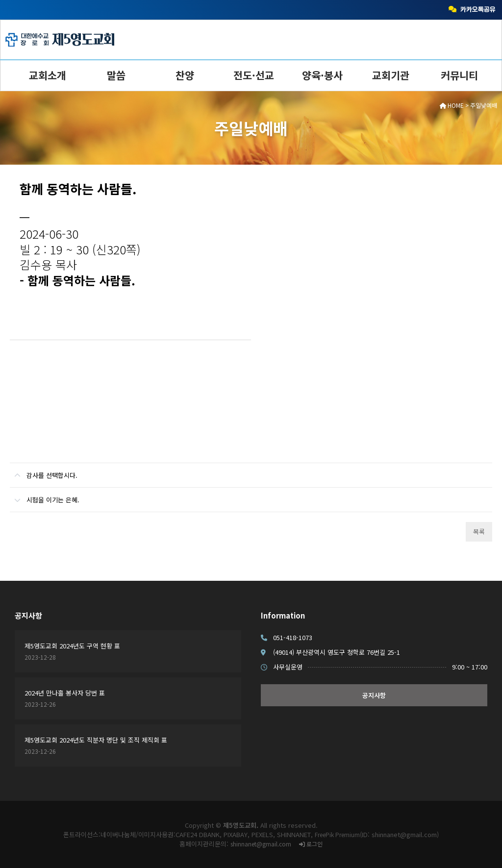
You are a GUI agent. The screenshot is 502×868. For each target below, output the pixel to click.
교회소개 (48, 75)
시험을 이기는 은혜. (45, 496)
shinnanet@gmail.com (261, 844)
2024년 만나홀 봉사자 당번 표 (65, 693)
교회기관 (391, 75)
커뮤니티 (459, 75)
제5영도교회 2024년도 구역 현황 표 (72, 646)
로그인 (311, 844)
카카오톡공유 (472, 10)
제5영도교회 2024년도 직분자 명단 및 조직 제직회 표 (96, 740)
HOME (452, 105)
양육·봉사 (322, 75)
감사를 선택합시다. (44, 471)
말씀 (116, 75)
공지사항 (28, 615)
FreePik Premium (337, 834)
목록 (479, 532)
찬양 (185, 75)
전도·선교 (254, 75)
